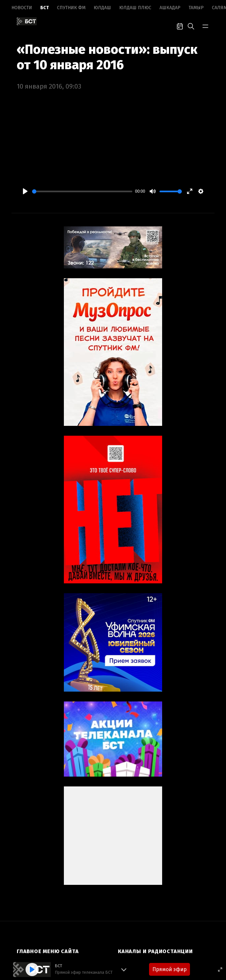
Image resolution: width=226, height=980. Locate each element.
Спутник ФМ (71, 8)
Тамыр (196, 8)
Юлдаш (102, 8)
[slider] (82, 191)
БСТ (45, 8)
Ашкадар (170, 8)
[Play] (25, 191)
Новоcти (22, 8)
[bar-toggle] (205, 26)
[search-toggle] (191, 26)
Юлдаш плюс (135, 8)
